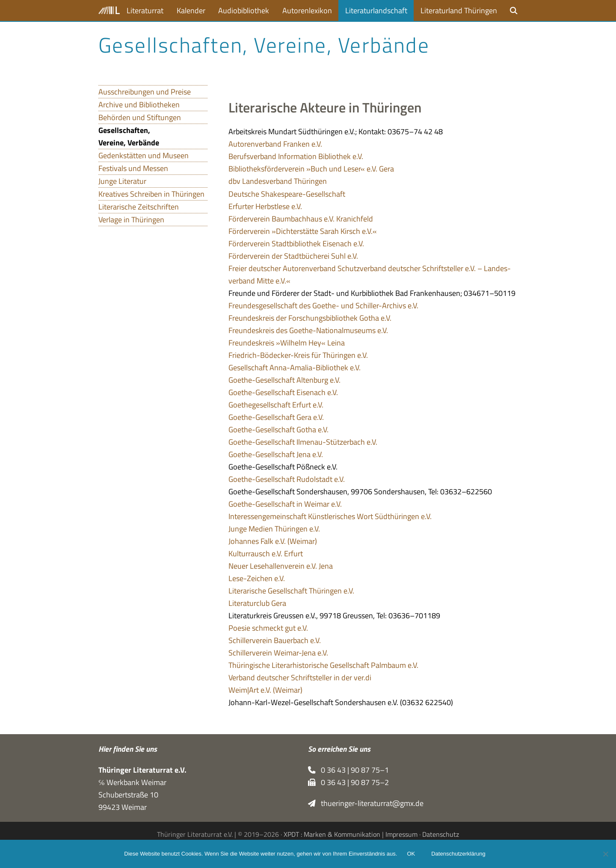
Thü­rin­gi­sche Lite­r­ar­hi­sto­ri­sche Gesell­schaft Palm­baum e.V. (323, 665)
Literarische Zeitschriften (139, 207)
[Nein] (605, 854)
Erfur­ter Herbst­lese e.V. (265, 206)
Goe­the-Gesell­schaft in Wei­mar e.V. (285, 504)
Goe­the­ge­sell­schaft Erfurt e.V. (276, 405)
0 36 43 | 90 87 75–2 (348, 782)
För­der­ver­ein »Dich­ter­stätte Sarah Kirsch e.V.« (303, 231)
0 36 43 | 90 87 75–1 (348, 770)
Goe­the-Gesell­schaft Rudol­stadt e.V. (287, 479)
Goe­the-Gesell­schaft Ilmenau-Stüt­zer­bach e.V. (303, 442)
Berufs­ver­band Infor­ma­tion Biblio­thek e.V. (296, 156)
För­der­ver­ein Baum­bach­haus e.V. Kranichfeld (301, 219)
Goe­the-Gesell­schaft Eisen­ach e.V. (283, 392)
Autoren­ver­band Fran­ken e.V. (275, 144)
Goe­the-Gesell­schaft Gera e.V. (276, 417)
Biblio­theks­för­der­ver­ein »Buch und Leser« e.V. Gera (311, 169)
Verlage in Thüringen (131, 220)
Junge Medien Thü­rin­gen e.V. (274, 529)
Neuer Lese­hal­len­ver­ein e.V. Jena (281, 566)
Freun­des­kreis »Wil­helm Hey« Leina (287, 343)
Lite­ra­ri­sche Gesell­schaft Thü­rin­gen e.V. (291, 591)
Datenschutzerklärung (459, 854)
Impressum (401, 834)
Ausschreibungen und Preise (145, 92)
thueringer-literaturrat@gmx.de (366, 803)
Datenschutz (441, 834)
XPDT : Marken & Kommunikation (332, 834)
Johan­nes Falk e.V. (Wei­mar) (273, 541)
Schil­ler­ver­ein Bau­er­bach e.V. (275, 640)
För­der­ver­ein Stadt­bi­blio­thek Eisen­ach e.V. (296, 244)
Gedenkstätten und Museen (144, 155)
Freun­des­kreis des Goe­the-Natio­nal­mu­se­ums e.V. (308, 330)
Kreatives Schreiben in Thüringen (151, 194)
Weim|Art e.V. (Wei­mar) (265, 690)
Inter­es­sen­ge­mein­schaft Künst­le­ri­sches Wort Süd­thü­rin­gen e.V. (330, 516)
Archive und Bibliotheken (139, 105)
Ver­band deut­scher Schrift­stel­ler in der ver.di (300, 678)
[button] (514, 10)
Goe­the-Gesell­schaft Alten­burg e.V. (284, 380)
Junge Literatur (122, 181)
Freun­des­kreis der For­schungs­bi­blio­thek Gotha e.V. (310, 318)
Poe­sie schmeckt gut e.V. (268, 628)
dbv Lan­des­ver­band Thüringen (278, 181)
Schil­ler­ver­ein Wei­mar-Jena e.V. (278, 653)
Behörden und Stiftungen (140, 117)
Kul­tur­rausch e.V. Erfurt (266, 554)
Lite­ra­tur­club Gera (257, 603)
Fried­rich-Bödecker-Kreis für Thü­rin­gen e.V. (298, 355)
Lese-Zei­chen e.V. (257, 578)
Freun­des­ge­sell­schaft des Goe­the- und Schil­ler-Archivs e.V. (323, 306)
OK (411, 854)
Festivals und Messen (133, 168)
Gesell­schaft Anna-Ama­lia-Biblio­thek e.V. (295, 368)
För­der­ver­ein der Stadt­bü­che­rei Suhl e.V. (293, 256)
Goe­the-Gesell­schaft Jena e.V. (276, 454)
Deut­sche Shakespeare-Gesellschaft (287, 194)
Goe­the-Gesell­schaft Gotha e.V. (278, 430)
